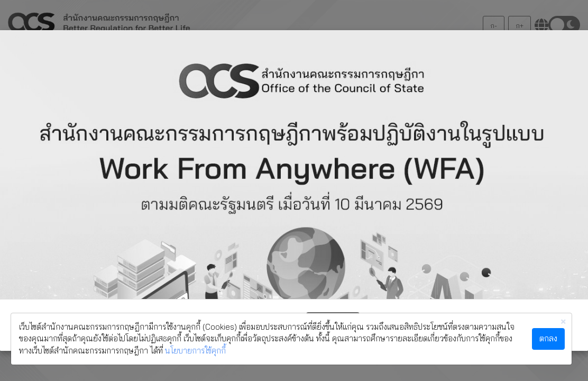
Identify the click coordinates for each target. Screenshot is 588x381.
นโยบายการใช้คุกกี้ (195, 351)
